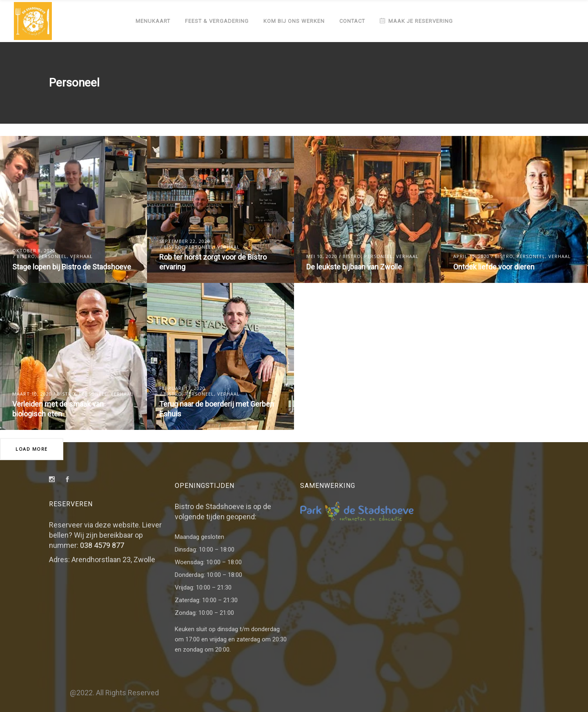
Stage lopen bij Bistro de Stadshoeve (72, 267)
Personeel (53, 256)
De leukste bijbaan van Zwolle (354, 267)
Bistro (26, 256)
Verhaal (81, 256)
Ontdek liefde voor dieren (494, 267)
